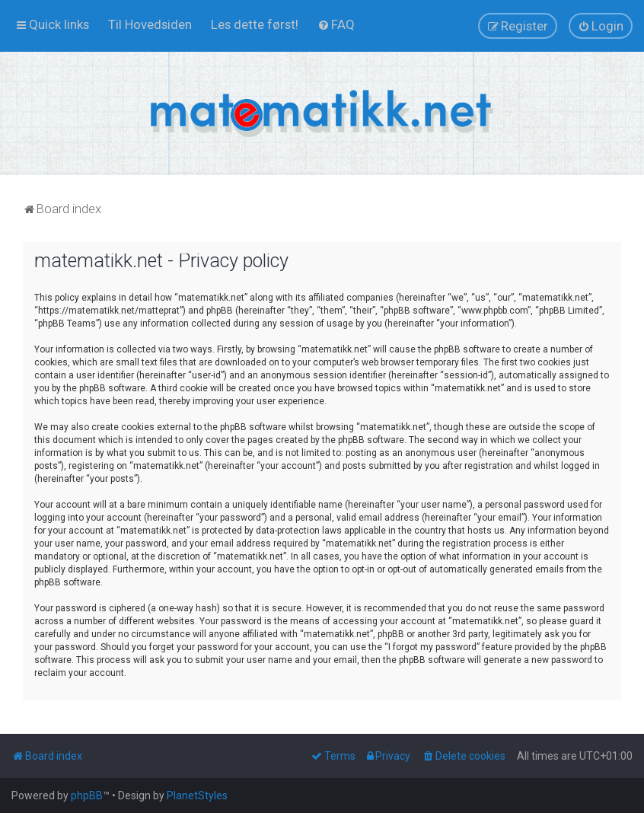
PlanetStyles (197, 795)
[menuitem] (150, 24)
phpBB (87, 795)
